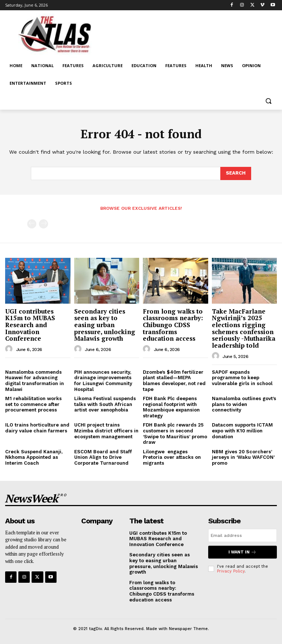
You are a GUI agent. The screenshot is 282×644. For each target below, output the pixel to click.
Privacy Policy (231, 571)
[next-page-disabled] (44, 224)
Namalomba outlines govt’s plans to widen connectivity (244, 404)
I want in (242, 552)
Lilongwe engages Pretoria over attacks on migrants (172, 457)
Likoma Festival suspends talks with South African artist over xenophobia (105, 404)
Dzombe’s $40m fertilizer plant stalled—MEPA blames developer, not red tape (174, 381)
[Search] (236, 173)
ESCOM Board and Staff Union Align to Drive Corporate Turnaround (103, 457)
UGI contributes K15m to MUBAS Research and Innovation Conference (30, 325)
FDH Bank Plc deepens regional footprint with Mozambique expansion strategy (171, 407)
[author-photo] (10, 349)
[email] (243, 535)
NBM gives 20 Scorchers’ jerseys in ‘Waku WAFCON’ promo (243, 457)
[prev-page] (32, 224)
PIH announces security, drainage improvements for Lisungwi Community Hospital (103, 381)
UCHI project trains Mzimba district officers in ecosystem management (106, 431)
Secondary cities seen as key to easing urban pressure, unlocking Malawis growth (105, 325)
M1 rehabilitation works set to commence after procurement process (33, 404)
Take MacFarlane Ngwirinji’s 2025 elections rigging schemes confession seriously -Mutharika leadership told (244, 328)
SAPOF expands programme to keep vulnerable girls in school (242, 378)
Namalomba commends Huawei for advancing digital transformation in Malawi (35, 381)
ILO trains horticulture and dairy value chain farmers (37, 428)
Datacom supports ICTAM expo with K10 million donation (242, 431)
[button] (268, 101)
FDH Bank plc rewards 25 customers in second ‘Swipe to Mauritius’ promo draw (175, 433)
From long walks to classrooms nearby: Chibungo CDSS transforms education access (173, 325)
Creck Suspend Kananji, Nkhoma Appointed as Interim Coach (34, 457)
